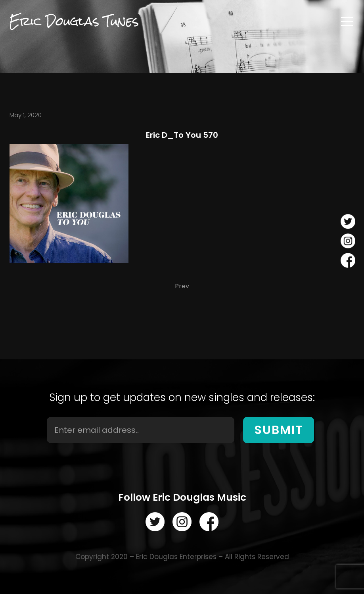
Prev (182, 286)
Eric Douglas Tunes (74, 21)
